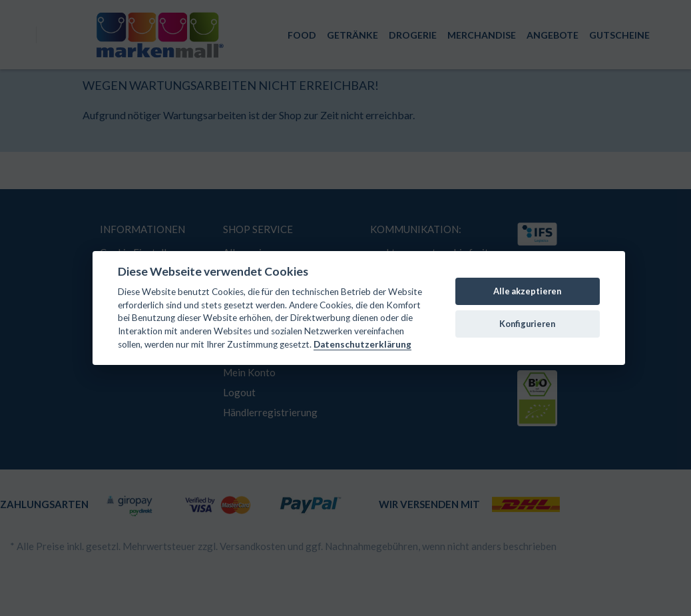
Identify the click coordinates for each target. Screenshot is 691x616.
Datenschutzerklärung (362, 344)
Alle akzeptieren (527, 291)
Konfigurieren (527, 324)
